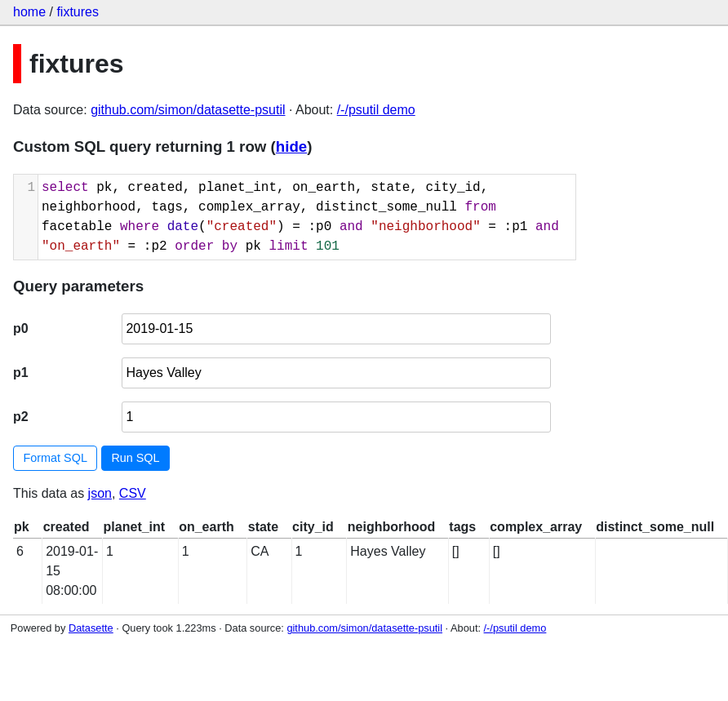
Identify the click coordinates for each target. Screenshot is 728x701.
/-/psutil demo (376, 110)
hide (291, 146)
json (100, 493)
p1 (21, 373)
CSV (133, 493)
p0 (21, 328)
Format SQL (55, 458)
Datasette (91, 628)
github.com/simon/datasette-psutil (188, 110)
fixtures (78, 12)
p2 (21, 417)
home (29, 12)
